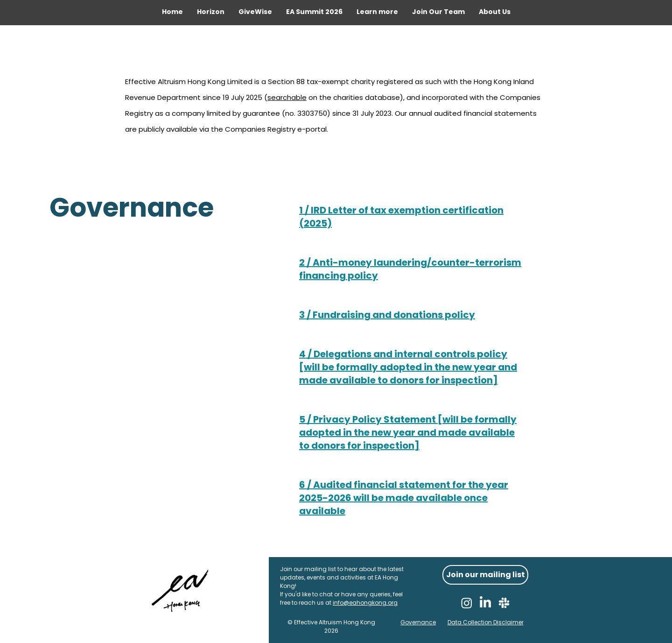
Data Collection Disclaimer (486, 622)
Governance (418, 622)
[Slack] (504, 603)
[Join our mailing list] (485, 575)
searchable (287, 97)
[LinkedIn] (485, 603)
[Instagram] (467, 603)
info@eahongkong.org (365, 603)
